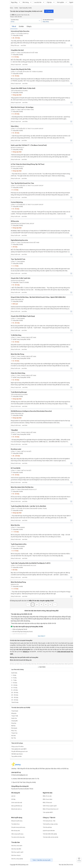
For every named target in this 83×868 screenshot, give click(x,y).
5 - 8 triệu (15, 589)
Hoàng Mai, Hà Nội (17, 35)
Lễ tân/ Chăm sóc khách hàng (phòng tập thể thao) (28, 164)
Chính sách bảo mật (17, 802)
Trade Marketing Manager (19, 392)
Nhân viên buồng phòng (18, 582)
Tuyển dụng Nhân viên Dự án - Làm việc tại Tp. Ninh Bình (28, 506)
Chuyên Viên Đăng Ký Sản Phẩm (21, 69)
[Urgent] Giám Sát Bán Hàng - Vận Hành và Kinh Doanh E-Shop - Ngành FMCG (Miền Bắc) (38, 297)
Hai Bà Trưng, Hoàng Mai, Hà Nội (21, 339)
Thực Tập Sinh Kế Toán (18, 259)
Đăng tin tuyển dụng (17, 821)
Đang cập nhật (16, 95)
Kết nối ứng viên (16, 830)
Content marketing (17, 202)
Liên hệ (13, 796)
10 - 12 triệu (15, 475)
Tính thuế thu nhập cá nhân (50, 824)
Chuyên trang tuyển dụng (18, 827)
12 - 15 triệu (15, 76)
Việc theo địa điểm (16, 849)
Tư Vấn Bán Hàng (16, 335)
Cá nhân (21, 26)
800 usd (14, 304)
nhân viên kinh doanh (64, 652)
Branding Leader (16, 449)
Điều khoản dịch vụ (16, 809)
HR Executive (15, 221)
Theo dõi (49, 11)
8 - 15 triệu (15, 57)
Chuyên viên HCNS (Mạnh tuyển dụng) (23, 316)
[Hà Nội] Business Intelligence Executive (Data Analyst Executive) (31, 411)
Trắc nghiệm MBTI (48, 812)
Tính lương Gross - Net (49, 821)
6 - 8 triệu (15, 190)
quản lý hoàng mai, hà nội (19, 634)
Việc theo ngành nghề (17, 852)
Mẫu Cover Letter (48, 799)
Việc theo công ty (16, 855)
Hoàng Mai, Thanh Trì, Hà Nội (20, 282)
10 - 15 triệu (15, 209)
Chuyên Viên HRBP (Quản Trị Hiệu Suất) (23, 88)
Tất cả (14, 26)
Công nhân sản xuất (17, 50)
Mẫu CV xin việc (47, 796)
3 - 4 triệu (15, 266)
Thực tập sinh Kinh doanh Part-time (22, 183)
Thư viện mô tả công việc (18, 837)
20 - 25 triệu (15, 456)
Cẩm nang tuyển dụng (17, 834)
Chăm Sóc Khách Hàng (18, 373)
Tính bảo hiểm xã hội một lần (51, 837)
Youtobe (21, 789)
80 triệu (14, 570)
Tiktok (31, 789)
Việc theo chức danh (17, 846)
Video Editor (15, 126)
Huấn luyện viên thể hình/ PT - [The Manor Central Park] (29, 145)
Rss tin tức (70, 865)
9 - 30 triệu (15, 114)
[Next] (55, 605)
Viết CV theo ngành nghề (50, 806)
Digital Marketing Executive (19, 240)
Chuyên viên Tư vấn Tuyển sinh (21, 278)
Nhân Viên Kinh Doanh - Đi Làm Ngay (22, 107)
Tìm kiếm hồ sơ (15, 824)
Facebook (14, 789)
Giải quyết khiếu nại (17, 806)
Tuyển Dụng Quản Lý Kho (19, 544)
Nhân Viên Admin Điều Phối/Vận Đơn (22, 487)
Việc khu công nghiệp (17, 859)
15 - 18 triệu (15, 133)
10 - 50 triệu (15, 285)
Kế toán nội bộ (16, 468)
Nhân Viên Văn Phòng (17, 354)
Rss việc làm (63, 865)
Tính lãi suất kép (47, 827)
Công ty (29, 26)
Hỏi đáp (13, 799)
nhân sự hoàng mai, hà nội (20, 629)
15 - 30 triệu (15, 323)
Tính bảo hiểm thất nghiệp (50, 834)
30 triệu (14, 247)
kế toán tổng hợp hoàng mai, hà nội (22, 632)
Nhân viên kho (15, 525)
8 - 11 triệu (15, 551)
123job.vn (26, 652)
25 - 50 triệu (15, 38)
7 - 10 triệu (15, 532)
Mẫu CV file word (47, 802)
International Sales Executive (20, 31)
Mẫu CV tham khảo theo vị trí (51, 809)
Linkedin (26, 789)
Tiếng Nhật (14, 430)
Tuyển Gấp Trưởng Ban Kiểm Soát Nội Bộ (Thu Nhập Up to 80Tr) (31, 563)
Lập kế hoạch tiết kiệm (49, 830)
